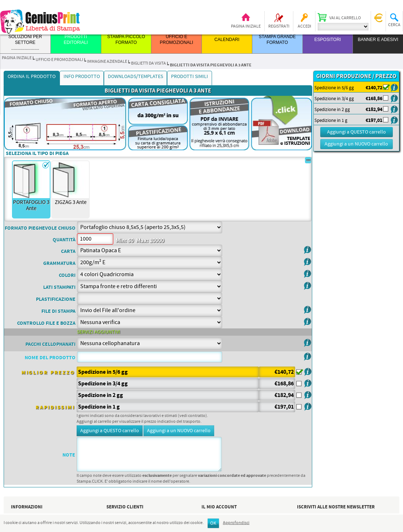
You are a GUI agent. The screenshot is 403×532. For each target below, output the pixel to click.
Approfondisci (236, 523)
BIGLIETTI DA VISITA (148, 64)
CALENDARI (227, 40)
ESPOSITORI (328, 40)
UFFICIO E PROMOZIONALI (59, 60)
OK (213, 523)
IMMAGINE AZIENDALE (107, 62)
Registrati (279, 26)
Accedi (304, 26)
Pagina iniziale (246, 26)
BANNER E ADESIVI (378, 40)
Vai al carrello (345, 18)
